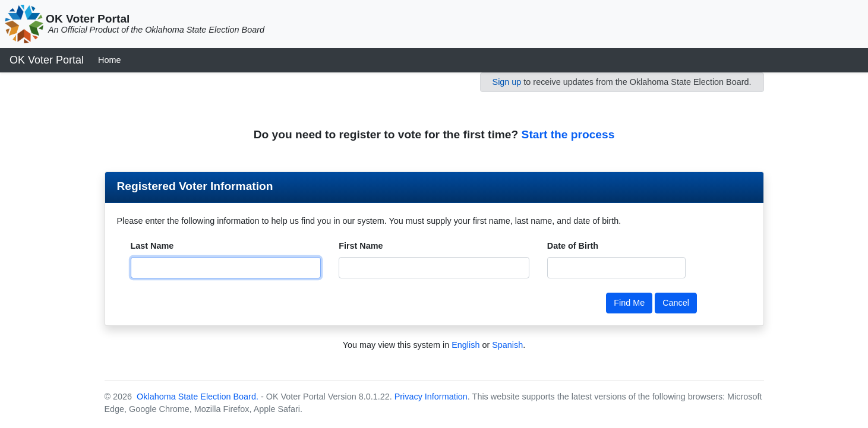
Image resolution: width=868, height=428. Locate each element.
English (465, 345)
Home (109, 60)
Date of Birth (573, 246)
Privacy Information (431, 397)
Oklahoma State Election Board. (196, 397)
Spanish (507, 345)
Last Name (152, 246)
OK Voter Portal (47, 60)
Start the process (568, 134)
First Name (361, 246)
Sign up (507, 82)
